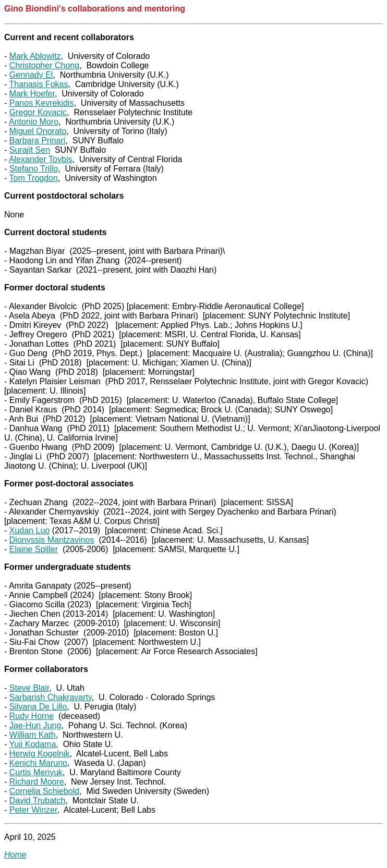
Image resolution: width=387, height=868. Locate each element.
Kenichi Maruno (38, 763)
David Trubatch (38, 800)
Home (15, 855)
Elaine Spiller (34, 549)
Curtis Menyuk (36, 772)
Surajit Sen (30, 150)
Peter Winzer (33, 810)
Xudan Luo (29, 530)
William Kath (33, 735)
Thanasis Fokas (38, 84)
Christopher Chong (44, 65)
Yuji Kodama (32, 744)
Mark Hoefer (32, 94)
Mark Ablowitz (35, 56)
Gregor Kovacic (38, 112)
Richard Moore (37, 782)
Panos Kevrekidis (42, 103)
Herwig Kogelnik (40, 754)
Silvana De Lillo (38, 707)
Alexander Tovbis (41, 159)
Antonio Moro (34, 122)
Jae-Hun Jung (35, 725)
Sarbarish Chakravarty (51, 697)
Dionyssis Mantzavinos (52, 540)
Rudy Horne (32, 716)
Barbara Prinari (38, 140)
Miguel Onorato (38, 131)
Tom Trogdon (33, 178)
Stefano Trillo (34, 169)
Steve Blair (29, 688)
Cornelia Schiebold (44, 791)
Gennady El (31, 75)
